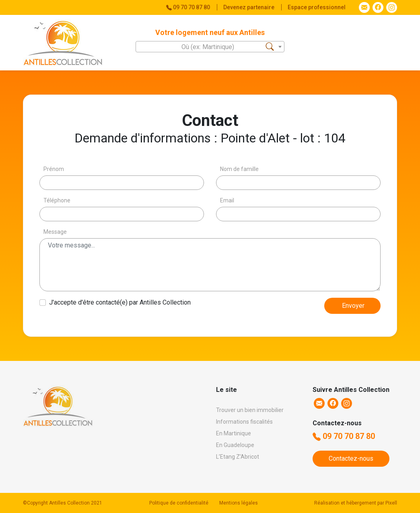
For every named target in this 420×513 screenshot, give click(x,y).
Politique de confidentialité (179, 503)
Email (227, 200)
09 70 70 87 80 (344, 436)
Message (55, 232)
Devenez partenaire (249, 7)
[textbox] (210, 47)
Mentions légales (239, 503)
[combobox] (210, 47)
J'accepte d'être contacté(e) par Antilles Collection (120, 302)
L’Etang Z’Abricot (238, 457)
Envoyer (353, 306)
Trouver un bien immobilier (250, 410)
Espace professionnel (317, 7)
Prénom (54, 169)
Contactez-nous (351, 458)
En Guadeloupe (235, 445)
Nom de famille (239, 169)
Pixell (391, 503)
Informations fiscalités (244, 422)
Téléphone (57, 200)
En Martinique (234, 433)
